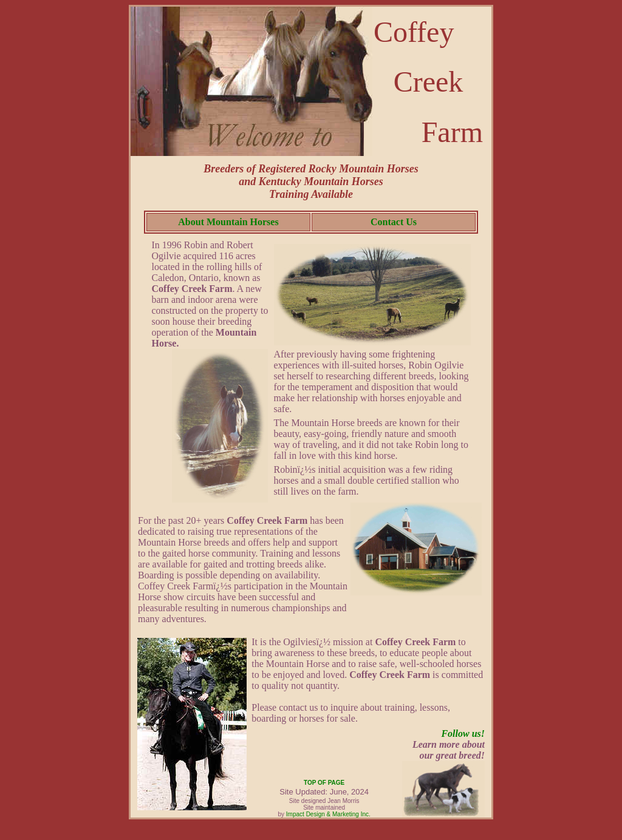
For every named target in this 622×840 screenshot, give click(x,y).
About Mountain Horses (228, 222)
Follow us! (463, 733)
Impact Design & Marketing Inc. (328, 814)
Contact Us (394, 222)
